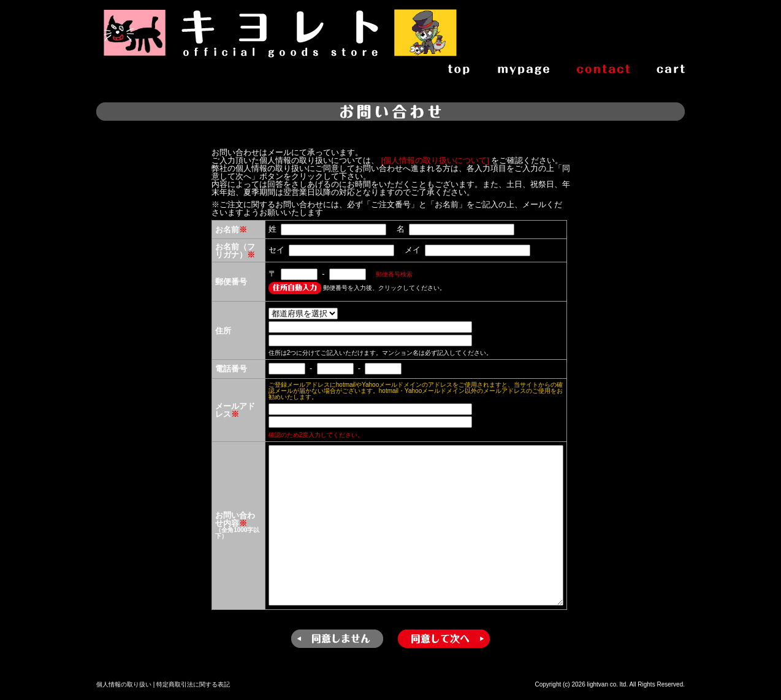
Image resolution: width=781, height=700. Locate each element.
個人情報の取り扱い (124, 684)
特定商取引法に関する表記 (193, 684)
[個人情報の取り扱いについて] (435, 160)
